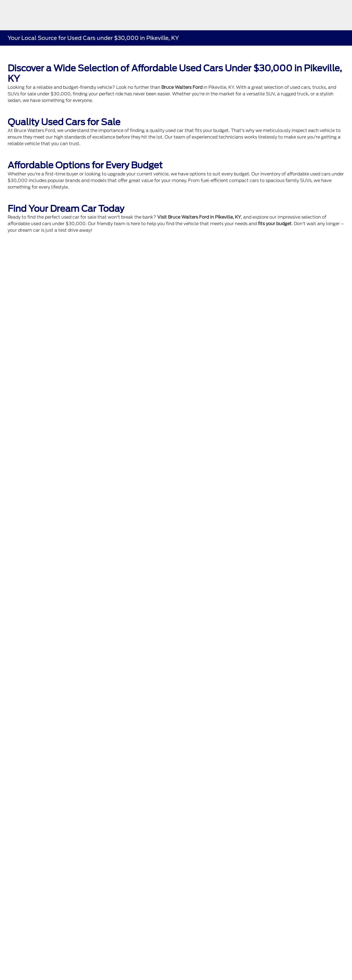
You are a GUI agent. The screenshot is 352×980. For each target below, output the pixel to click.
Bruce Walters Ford (182, 87)
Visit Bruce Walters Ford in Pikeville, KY (199, 217)
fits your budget (275, 224)
